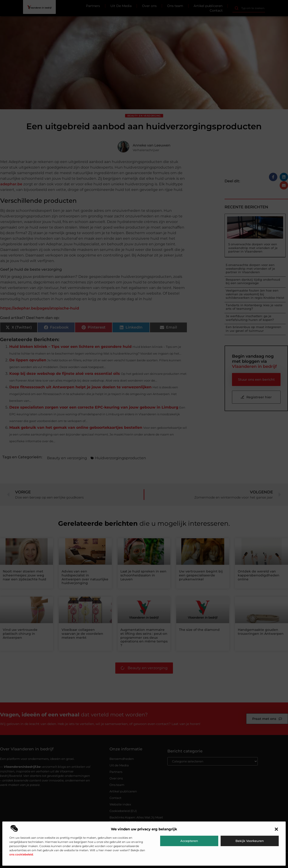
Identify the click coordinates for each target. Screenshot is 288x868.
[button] (276, 829)
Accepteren (189, 841)
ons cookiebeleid (21, 854)
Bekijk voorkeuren (250, 841)
